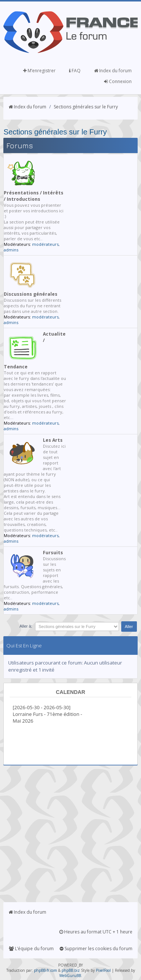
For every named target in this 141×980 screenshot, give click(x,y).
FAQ (75, 71)
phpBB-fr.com (46, 970)
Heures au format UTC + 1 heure (96, 932)
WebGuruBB (70, 976)
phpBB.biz (71, 970)
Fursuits (53, 553)
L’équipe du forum (31, 949)
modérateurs (45, 244)
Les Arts (53, 440)
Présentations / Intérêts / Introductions (34, 196)
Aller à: (26, 626)
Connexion (118, 81)
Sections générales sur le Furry (86, 107)
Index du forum (113, 71)
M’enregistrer (39, 71)
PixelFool (103, 970)
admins (11, 250)
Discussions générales (31, 294)
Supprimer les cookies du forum (96, 949)
